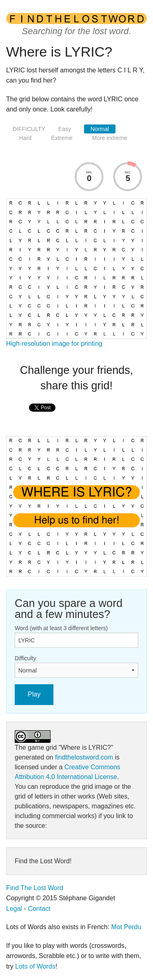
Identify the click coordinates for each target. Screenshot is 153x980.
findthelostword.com (84, 757)
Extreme (62, 138)
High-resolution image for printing (54, 344)
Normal (100, 129)
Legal (14, 909)
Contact (39, 909)
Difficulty (25, 658)
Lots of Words (35, 966)
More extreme (109, 138)
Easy (65, 129)
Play (34, 694)
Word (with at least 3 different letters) (61, 628)
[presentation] (42, 416)
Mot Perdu (126, 927)
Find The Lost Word (35, 888)
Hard (25, 138)
